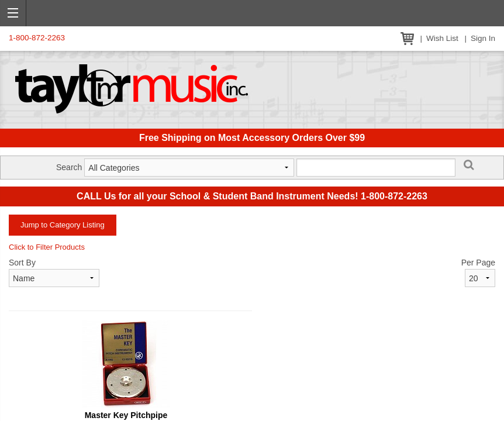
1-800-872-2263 (37, 38)
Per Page (478, 263)
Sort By (22, 263)
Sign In (483, 38)
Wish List (442, 38)
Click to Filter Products (47, 247)
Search (69, 167)
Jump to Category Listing (63, 225)
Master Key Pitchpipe (126, 415)
